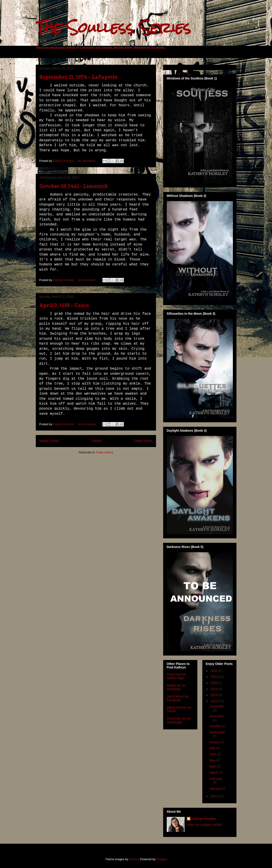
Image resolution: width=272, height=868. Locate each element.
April (213, 766)
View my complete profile (204, 825)
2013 (214, 701)
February (216, 779)
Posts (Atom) (105, 452)
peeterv (134, 859)
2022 (214, 677)
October (215, 726)
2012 (214, 796)
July (213, 748)
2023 (214, 671)
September (217, 732)
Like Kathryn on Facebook (178, 698)
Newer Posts (49, 441)
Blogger (161, 859)
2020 (214, 683)
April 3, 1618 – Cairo (64, 305)
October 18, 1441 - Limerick (74, 186)
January (215, 789)
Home (97, 441)
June (213, 754)
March (214, 772)
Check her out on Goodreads (179, 720)
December (217, 706)
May (213, 760)
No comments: (87, 161)
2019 (214, 689)
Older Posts (143, 441)
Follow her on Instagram (176, 687)
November (217, 716)
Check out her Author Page (176, 676)
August (215, 742)
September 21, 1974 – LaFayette (78, 77)
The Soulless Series (113, 28)
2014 (214, 695)
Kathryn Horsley (203, 819)
